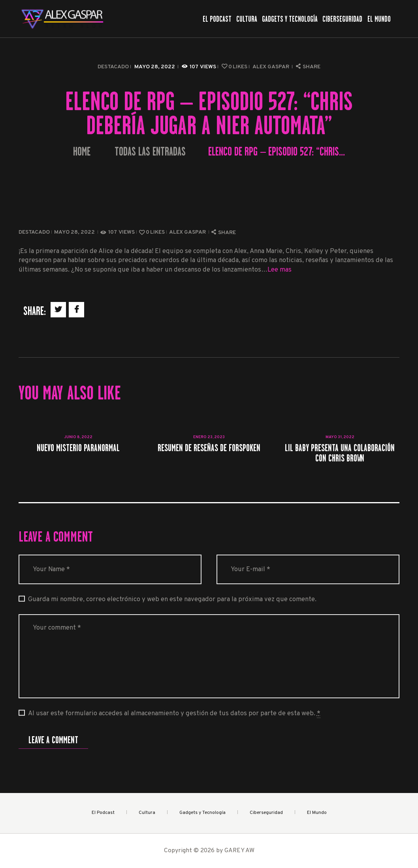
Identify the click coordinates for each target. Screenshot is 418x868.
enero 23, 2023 (209, 437)
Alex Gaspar (271, 67)
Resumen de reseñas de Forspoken (209, 448)
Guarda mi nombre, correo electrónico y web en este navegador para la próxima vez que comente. (172, 599)
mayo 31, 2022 (340, 437)
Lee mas (280, 270)
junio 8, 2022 (78, 437)
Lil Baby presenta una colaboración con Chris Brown (340, 453)
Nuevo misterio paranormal (78, 448)
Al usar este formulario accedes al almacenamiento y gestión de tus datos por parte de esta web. (174, 714)
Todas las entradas (150, 152)
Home (82, 152)
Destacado (113, 67)
